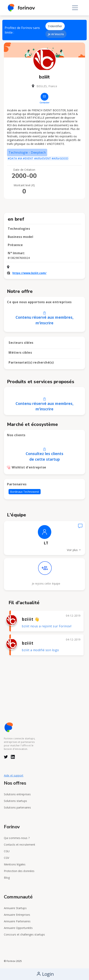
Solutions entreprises (17, 794)
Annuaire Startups (15, 908)
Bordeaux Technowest (25, 492)
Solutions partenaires (17, 807)
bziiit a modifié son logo (40, 650)
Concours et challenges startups (24, 934)
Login (45, 974)
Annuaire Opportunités (18, 928)
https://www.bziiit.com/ (29, 273)
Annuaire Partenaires (17, 921)
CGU (7, 851)
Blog (7, 878)
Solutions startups (15, 801)
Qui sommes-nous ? (17, 838)
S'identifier (55, 26)
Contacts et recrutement (20, 845)
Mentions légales (15, 864)
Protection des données (19, 871)
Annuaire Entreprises (17, 915)
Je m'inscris (56, 34)
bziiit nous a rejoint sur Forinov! (47, 626)
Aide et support (14, 775)
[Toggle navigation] (75, 8)
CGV (7, 858)
